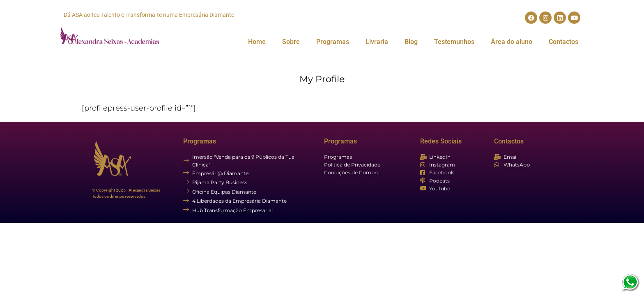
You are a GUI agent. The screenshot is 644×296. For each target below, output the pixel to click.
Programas (333, 42)
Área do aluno (512, 42)
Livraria (377, 42)
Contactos (563, 42)
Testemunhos (454, 42)
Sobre (291, 42)
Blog (411, 42)
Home (257, 42)
